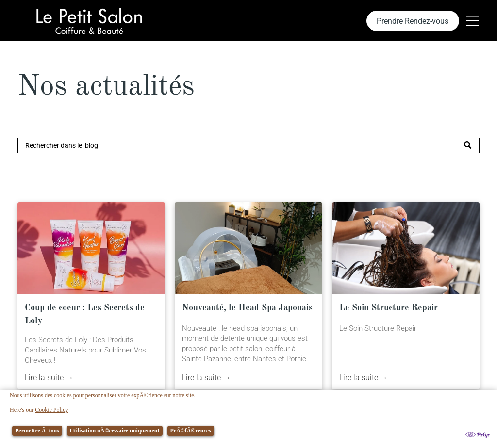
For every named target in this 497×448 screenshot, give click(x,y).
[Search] (248, 145)
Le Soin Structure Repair (389, 308)
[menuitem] (146, 429)
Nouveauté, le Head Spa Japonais (247, 308)
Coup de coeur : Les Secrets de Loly (85, 314)
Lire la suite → (49, 377)
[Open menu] (472, 21)
